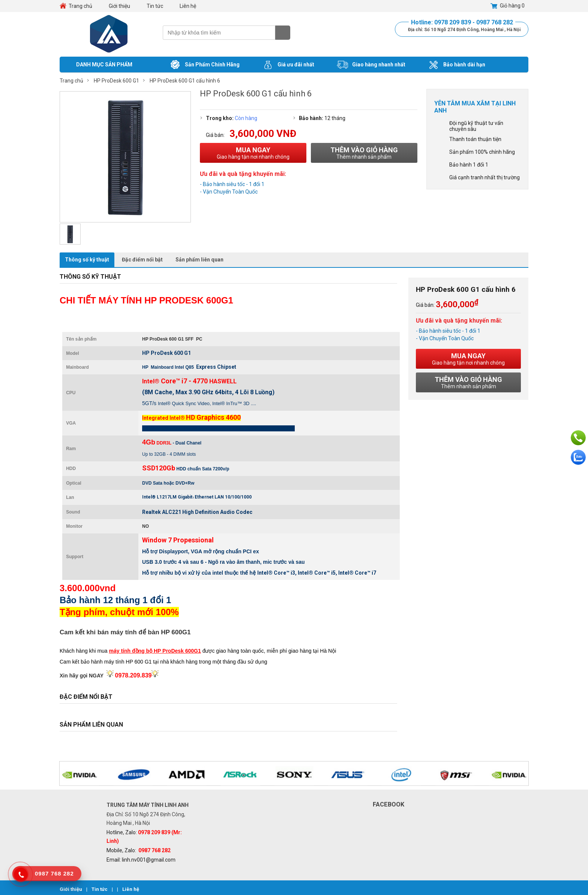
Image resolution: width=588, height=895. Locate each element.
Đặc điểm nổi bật (142, 260)
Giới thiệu (119, 6)
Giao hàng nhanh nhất (371, 65)
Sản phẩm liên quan (199, 260)
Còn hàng (246, 118)
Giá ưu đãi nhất (288, 65)
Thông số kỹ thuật (87, 260)
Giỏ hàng (508, 6)
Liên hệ (188, 6)
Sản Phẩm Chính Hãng (205, 65)
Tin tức (155, 6)
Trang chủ (80, 6)
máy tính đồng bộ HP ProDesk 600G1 (155, 651)
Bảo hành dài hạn (457, 65)
